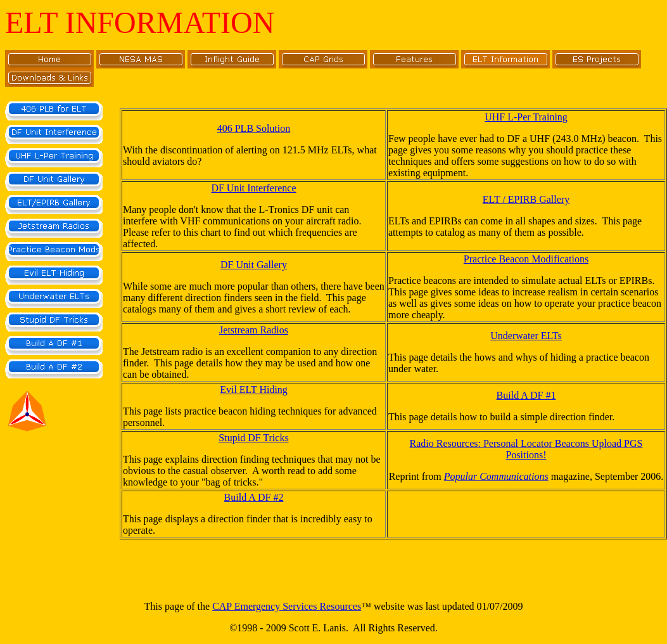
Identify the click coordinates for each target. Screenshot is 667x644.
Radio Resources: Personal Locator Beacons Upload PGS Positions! (526, 449)
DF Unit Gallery (254, 265)
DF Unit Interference (253, 188)
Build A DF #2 (254, 497)
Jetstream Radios (254, 330)
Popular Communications (496, 476)
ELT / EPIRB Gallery (526, 199)
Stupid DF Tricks (253, 438)
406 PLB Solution (254, 128)
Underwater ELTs (526, 336)
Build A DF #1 (526, 395)
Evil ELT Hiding (254, 390)
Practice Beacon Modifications (526, 259)
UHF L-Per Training (526, 117)
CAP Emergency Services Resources (287, 606)
